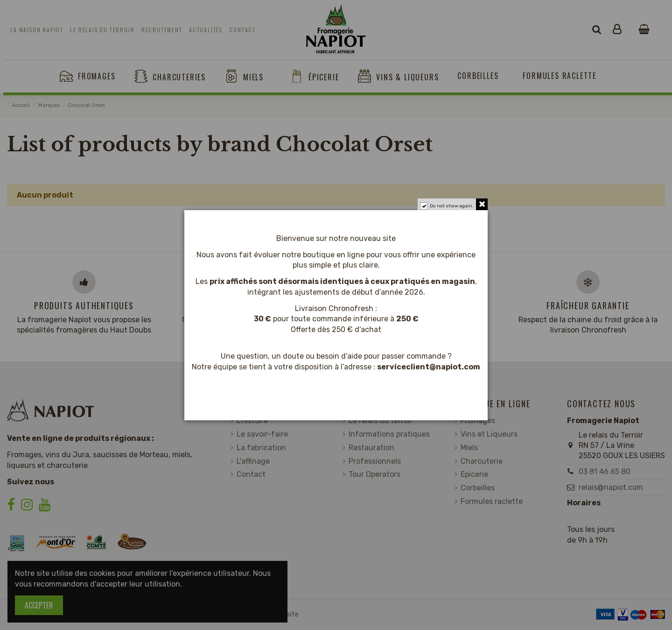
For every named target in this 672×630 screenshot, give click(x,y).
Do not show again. (452, 206)
